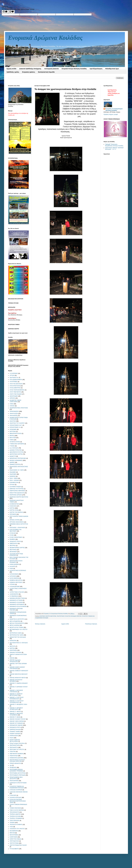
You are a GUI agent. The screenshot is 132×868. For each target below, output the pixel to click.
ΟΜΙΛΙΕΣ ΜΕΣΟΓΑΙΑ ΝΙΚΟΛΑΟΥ (19, 674)
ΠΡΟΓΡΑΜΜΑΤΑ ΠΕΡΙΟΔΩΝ (18, 775)
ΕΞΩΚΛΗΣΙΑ (13, 506)
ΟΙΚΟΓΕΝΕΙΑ (13, 650)
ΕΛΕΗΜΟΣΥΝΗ (14, 483)
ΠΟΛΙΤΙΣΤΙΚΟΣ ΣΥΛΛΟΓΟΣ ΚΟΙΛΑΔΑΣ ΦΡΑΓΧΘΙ (69, 616)
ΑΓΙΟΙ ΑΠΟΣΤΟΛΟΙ (15, 386)
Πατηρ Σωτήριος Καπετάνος (17, 743)
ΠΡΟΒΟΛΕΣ (13, 768)
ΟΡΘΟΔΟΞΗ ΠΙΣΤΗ (15, 727)
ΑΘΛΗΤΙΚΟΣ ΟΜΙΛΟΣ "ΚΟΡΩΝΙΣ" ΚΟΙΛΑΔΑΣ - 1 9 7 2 (114, 148)
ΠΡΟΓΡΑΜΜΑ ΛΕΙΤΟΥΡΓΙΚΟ (18, 773)
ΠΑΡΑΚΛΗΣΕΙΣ (14, 736)
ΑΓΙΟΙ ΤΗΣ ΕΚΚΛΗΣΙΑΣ (16, 384)
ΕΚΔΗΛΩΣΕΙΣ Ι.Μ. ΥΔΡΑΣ (17, 470)
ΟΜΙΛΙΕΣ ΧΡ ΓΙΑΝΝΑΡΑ (16, 723)
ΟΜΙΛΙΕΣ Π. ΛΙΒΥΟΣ (15, 712)
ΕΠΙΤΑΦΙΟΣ (13, 514)
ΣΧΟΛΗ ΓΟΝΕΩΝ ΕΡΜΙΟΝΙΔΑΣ (18, 804)
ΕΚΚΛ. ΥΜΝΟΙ (14, 478)
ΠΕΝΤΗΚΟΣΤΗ (14, 747)
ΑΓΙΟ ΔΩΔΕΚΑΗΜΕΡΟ (16, 380)
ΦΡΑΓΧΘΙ (12, 833)
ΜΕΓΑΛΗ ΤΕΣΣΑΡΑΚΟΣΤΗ (17, 623)
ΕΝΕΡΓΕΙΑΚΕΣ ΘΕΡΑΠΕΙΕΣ (17, 491)
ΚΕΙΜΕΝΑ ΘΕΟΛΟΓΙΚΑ (16, 580)
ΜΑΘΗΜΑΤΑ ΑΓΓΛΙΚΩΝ (16, 600)
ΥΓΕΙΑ (11, 827)
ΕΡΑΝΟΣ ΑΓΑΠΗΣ (15, 520)
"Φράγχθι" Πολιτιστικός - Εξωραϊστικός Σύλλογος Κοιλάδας (114, 145)
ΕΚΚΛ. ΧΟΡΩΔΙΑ (14, 480)
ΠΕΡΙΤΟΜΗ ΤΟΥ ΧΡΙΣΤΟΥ (17, 749)
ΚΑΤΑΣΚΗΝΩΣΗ (14, 574)
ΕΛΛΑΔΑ (12, 485)
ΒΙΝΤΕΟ (12, 436)
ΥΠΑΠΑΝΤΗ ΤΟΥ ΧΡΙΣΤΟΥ (17, 829)
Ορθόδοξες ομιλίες (13, 72)
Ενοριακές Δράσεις (29, 72)
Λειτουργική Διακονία (51, 69)
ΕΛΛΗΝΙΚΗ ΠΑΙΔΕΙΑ (15, 487)
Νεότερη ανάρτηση (40, 624)
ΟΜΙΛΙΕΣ (12, 658)
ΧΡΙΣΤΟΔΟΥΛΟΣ (14, 841)
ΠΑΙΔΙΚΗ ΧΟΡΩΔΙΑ (15, 734)
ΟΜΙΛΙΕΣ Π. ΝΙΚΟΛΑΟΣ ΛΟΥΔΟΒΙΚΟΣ (16, 714)
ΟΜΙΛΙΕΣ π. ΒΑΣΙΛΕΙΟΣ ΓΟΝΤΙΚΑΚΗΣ (16, 691)
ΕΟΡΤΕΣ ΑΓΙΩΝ (14, 510)
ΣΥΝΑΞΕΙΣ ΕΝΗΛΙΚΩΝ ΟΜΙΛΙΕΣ (19, 792)
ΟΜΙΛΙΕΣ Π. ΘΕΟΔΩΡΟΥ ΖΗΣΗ (18, 704)
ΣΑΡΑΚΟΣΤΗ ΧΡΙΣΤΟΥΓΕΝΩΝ (18, 783)
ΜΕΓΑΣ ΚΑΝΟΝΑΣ (15, 625)
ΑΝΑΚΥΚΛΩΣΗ (14, 414)
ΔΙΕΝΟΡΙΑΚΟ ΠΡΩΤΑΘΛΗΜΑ (18, 458)
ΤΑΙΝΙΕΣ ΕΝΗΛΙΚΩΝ (15, 808)
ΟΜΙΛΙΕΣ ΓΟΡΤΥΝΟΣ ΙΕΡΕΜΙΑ (18, 664)
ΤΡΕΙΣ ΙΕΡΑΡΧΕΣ (14, 820)
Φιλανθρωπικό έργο (112, 69)
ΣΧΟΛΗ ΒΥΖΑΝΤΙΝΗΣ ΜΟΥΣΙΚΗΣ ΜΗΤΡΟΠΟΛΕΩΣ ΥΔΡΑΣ (18, 801)
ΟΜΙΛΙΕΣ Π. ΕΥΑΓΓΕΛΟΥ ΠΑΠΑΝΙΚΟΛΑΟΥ (17, 702)
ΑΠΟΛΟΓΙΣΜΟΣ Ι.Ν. (15, 427)
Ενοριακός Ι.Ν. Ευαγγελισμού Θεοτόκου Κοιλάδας (114, 110)
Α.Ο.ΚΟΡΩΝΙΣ (14, 373)
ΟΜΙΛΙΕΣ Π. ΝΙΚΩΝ (15, 717)
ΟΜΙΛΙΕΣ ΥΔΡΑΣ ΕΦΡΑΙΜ (17, 721)
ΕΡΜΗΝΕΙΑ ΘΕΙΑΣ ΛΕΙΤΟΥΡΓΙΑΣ (19, 524)
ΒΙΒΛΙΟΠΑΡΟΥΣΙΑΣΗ (16, 433)
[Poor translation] (11, 12)
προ (11, 765)
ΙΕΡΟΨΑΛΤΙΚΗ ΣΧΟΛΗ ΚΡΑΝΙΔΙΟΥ (16, 562)
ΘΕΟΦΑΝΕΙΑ (13, 552)
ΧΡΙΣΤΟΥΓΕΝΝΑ (14, 843)
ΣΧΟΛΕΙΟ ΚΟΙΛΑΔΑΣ (16, 798)
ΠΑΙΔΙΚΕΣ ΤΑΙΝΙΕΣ (15, 732)
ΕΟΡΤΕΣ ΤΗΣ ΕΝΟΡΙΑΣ (16, 512)
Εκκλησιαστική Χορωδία (46, 72)
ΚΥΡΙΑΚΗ (12, 584)
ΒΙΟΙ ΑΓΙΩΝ (13, 438)
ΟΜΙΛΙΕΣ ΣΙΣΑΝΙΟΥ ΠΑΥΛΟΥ (18, 719)
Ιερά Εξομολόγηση (96, 69)
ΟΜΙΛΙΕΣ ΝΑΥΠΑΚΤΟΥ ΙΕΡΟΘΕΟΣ (16, 681)
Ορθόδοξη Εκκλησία (15, 729)
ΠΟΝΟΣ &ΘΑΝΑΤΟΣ (15, 763)
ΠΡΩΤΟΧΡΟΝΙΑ (14, 781)
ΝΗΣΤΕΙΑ (12, 648)
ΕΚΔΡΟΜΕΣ (13, 474)
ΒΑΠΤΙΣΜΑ (13, 431)
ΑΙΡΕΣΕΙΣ (12, 398)
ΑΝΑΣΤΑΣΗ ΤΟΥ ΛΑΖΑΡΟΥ (17, 423)
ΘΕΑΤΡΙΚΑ (13, 546)
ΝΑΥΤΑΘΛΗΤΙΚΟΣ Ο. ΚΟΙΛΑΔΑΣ (19, 643)
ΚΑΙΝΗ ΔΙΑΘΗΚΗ (14, 564)
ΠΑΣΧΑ (12, 738)
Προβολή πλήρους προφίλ (111, 114)
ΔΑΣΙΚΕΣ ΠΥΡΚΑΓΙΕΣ (16, 450)
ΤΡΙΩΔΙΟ (12, 823)
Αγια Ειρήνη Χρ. (14, 377)
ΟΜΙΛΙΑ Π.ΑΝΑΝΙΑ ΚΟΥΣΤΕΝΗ (18, 654)
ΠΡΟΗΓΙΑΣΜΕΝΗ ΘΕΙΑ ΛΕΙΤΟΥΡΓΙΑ (16, 778)
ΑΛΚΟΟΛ (12, 406)
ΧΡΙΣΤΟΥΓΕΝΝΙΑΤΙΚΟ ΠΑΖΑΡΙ (18, 845)
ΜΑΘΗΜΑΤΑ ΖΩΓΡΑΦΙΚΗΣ (17, 604)
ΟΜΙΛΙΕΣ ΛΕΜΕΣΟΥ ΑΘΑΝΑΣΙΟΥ (19, 671)
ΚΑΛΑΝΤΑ (12, 566)
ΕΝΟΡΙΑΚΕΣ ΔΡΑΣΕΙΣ (16, 495)
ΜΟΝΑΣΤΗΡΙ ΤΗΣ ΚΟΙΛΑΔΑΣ (18, 637)
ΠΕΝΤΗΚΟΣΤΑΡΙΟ (15, 745)
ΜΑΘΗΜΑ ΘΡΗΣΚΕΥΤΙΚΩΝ (17, 598)
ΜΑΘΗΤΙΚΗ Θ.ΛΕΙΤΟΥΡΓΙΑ (17, 619)
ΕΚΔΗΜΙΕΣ (13, 472)
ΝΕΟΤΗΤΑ (12, 646)
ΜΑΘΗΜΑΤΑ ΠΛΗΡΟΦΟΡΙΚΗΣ (18, 616)
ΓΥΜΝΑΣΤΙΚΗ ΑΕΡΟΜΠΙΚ (17, 444)
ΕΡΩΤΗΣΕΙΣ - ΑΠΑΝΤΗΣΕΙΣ (17, 528)
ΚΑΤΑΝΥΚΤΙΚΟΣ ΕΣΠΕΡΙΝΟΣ (18, 571)
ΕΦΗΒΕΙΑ (12, 539)
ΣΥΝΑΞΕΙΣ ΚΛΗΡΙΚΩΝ (16, 790)
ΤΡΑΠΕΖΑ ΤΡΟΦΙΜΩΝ (16, 818)
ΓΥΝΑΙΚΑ (12, 446)
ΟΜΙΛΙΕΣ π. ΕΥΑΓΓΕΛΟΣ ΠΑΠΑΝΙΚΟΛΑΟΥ (17, 698)
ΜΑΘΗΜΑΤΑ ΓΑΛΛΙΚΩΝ (16, 602)
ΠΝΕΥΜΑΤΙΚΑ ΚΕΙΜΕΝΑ (16, 754)
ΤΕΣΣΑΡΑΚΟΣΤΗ (14, 812)
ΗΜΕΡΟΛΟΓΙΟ (14, 543)
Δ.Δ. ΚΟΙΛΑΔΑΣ (14, 448)
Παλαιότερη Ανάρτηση (91, 624)
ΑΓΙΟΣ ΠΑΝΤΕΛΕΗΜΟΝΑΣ (17, 390)
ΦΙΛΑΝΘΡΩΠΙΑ (14, 831)
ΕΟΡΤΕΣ (12, 508)
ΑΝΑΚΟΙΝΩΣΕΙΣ (14, 411)
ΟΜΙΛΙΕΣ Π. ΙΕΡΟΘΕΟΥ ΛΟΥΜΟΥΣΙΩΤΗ (16, 709)
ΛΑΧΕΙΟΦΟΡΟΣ (14, 594)
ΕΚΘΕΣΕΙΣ (13, 476)
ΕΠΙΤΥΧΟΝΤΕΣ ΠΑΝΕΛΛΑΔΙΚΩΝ (19, 516)
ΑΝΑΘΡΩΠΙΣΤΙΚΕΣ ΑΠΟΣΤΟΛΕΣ (19, 408)
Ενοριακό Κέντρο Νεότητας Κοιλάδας (74, 69)
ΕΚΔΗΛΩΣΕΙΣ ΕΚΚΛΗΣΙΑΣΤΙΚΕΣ (19, 467)
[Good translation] (5, 12)
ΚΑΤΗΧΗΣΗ (13, 576)
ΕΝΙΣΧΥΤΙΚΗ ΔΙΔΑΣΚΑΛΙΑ (17, 493)
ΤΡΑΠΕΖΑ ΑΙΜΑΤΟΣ (15, 814)
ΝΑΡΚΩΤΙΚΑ (13, 641)
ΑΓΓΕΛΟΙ (12, 375)
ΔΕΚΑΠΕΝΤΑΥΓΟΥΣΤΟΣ (16, 452)
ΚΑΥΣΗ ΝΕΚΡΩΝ (14, 578)
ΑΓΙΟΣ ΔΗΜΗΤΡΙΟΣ (15, 388)
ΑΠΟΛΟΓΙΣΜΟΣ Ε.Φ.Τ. (16, 425)
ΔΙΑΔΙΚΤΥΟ (13, 456)
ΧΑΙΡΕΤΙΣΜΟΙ (14, 837)
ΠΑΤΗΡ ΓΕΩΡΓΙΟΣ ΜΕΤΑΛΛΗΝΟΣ (15, 740)
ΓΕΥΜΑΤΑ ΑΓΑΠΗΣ (15, 442)
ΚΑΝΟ (11, 569)
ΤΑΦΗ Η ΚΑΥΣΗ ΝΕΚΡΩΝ (17, 810)
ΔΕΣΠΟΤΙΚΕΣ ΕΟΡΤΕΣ (16, 454)
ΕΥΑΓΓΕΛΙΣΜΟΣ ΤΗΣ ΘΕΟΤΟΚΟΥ (16, 530)
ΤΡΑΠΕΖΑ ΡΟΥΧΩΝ (15, 816)
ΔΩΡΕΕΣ (12, 462)
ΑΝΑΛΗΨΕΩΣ (14, 416)
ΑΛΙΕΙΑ (12, 404)
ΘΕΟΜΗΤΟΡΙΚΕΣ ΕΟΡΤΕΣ (17, 548)
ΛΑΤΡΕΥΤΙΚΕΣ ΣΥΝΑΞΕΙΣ (17, 592)
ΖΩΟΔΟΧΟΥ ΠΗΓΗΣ (15, 541)
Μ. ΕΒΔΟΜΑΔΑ (14, 596)
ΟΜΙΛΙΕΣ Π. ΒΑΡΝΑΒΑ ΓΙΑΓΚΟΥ (19, 687)
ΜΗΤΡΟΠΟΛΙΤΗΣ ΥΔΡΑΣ (17, 635)
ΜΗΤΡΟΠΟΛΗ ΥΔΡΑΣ (16, 633)
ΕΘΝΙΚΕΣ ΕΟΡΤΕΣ (15, 464)
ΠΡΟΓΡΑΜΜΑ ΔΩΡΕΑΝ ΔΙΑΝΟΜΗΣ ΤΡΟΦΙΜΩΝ (16, 770)
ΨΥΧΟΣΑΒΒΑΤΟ (14, 849)
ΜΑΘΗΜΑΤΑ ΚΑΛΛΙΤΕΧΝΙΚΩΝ (18, 606)
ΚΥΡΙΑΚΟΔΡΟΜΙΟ (15, 587)
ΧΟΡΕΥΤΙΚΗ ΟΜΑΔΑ (15, 839)
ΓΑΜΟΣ (12, 440)
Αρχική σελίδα (11, 69)
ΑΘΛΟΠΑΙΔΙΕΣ (14, 396)
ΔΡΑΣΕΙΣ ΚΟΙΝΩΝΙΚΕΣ (16, 460)
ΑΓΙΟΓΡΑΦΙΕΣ (14, 382)
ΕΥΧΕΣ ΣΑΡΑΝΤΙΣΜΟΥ (16, 537)
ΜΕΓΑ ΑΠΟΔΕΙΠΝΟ (15, 621)
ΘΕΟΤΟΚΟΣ (13, 550)
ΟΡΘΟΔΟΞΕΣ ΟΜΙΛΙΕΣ (16, 725)
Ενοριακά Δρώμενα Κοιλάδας (45, 38)
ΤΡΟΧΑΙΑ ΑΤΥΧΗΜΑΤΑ (16, 825)
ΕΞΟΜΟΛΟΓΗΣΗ (14, 504)
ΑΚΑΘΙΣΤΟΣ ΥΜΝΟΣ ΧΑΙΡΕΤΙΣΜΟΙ (15, 401)
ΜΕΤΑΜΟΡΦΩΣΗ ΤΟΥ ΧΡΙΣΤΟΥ (19, 629)
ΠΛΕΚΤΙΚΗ (13, 752)
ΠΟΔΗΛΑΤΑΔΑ (14, 756)
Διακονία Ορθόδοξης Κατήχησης (30, 69)
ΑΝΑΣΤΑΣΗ (13, 421)
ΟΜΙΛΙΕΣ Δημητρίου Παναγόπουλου (15, 661)
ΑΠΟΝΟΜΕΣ (13, 429)
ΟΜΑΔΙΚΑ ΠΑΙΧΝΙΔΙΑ (16, 652)
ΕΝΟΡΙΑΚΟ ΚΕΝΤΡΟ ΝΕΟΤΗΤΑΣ (48, 616)
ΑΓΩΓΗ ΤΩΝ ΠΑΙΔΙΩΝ (16, 394)
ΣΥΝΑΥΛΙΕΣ (13, 795)
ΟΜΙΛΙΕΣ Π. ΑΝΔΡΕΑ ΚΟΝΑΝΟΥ (19, 683)
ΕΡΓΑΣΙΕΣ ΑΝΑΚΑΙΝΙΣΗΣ (17, 522)
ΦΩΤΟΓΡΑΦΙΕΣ (14, 835)
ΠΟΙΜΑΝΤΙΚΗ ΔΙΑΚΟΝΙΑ (16, 758)
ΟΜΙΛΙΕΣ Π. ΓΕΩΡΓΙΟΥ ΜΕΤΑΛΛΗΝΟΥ (16, 695)
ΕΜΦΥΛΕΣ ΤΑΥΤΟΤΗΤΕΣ (17, 489)
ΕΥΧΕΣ (12, 535)
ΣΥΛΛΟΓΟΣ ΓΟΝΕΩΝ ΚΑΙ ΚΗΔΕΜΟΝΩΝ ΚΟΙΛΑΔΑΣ (17, 787)
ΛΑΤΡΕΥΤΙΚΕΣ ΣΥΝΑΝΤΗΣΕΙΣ (18, 589)
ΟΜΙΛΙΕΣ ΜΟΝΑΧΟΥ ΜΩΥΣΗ (18, 678)
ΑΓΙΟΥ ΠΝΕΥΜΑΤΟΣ (15, 392)
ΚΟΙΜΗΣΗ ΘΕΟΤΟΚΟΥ (16, 582)
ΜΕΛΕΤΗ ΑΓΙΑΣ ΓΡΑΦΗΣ (17, 627)
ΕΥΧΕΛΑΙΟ (13, 533)
